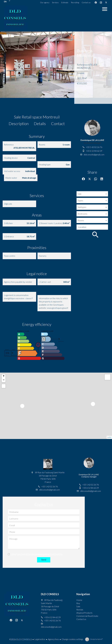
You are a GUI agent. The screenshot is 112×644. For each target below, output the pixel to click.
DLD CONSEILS (50, 594)
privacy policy (42, 554)
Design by (96, 639)
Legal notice (40, 639)
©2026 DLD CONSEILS (21, 639)
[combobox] (92, 194)
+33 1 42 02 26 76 (94, 147)
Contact (58, 123)
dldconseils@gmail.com (94, 154)
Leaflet (109, 437)
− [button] (4, 380)
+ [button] (4, 376)
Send (44, 560)
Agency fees (53, 639)
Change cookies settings (72, 639)
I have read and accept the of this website (37, 554)
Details (40, 123)
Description (19, 123)
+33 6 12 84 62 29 (94, 151)
